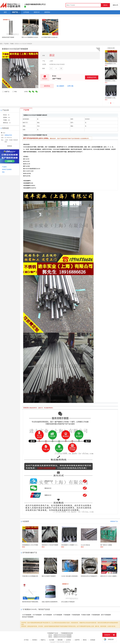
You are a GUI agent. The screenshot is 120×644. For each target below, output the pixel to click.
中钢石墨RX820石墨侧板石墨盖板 (31, 576)
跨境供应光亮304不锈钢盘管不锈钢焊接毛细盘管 (94, 576)
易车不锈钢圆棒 (106, 615)
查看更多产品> (114, 521)
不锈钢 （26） (7, 120)
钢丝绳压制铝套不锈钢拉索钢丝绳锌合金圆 (34, 602)
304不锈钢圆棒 (47, 615)
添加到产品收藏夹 (7, 169)
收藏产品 (6, 92)
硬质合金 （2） (7, 123)
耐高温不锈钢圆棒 (28, 617)
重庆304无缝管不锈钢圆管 (49, 576)
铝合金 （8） (7, 115)
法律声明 (77, 640)
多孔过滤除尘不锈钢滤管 (68, 602)
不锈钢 (12, 44)
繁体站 (85, 640)
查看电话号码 (92, 77)
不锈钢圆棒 (67, 615)
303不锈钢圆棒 (37, 615)
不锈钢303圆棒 (86, 615)
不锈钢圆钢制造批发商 (67, 633)
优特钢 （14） (7, 117)
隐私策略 (60, 640)
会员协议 (69, 640)
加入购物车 (60, 86)
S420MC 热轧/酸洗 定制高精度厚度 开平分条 (73, 576)
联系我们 (35, 640)
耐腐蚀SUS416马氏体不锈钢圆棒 (63, 635)
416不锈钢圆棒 (27, 615)
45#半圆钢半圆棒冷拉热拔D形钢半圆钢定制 (53, 37)
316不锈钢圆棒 (58, 615)
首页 (1, 44)
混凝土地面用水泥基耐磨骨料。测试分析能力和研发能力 (57, 602)
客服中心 (43, 640)
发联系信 (47, 86)
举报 (14, 92)
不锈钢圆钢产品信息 (53, 633)
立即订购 (70, 86)
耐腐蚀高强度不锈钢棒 (8, 37)
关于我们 (26, 640)
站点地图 (52, 640)
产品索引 (4, 167)
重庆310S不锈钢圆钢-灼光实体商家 (31, 37)
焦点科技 (62, 642)
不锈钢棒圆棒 (96, 615)
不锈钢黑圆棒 (76, 615)
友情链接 (93, 640)
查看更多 (10, 146)
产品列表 (6, 44)
